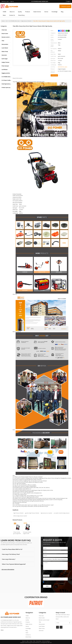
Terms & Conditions (60, 583)
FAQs (34, 641)
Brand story (22, 15)
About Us (12, 12)
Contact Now (54, 75)
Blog (62, 12)
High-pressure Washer (26, 21)
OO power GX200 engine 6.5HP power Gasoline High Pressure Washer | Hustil (27, 533)
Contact (31, 641)
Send (47, 586)
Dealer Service (37, 12)
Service (46, 12)
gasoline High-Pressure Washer (32, 513)
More (2, 630)
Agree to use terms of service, (54, 583)
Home (3, 21)
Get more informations (8, 569)
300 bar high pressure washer (20, 516)
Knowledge (55, 12)
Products (28, 12)
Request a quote (66, 6)
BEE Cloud (50, 643)
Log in (8, 1)
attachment (46, 576)
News (4, 15)
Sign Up (12, 1)
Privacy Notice (39, 641)
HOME (4, 12)
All (7, 21)
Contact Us (12, 15)
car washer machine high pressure (62, 513)
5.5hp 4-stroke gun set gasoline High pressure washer (17, 533)
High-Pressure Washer (18, 513)
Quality (20, 12)
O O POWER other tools (14, 21)
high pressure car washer (46, 513)
